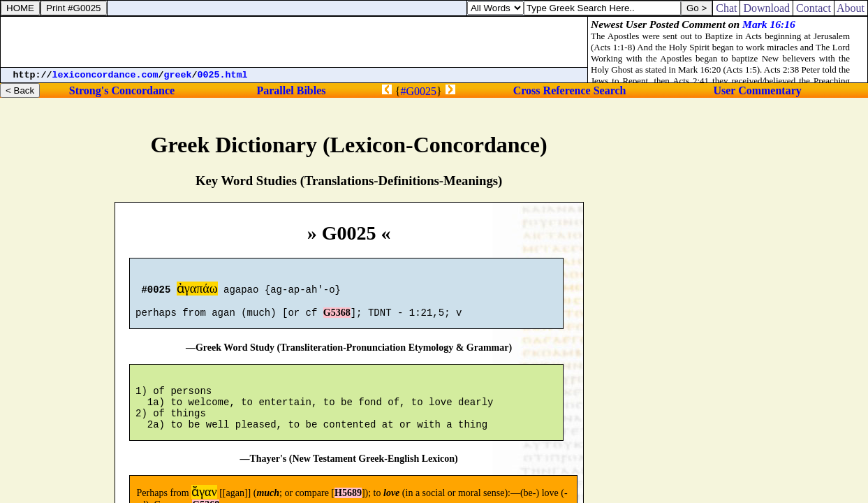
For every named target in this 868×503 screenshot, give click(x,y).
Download (766, 8)
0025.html (223, 75)
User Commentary (757, 90)
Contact (814, 8)
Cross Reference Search (570, 90)
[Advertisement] (294, 42)
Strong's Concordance (122, 90)
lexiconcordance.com (105, 75)
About (851, 8)
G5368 (337, 319)
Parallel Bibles (291, 90)
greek (178, 75)
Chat (726, 8)
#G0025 (418, 91)
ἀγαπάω (197, 291)
